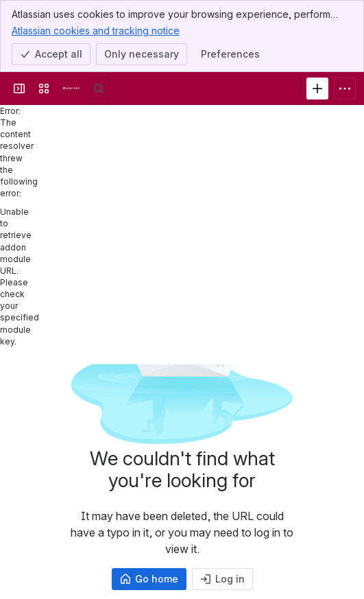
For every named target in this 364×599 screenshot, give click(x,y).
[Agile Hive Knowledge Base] (71, 89)
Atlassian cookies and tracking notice (96, 30)
